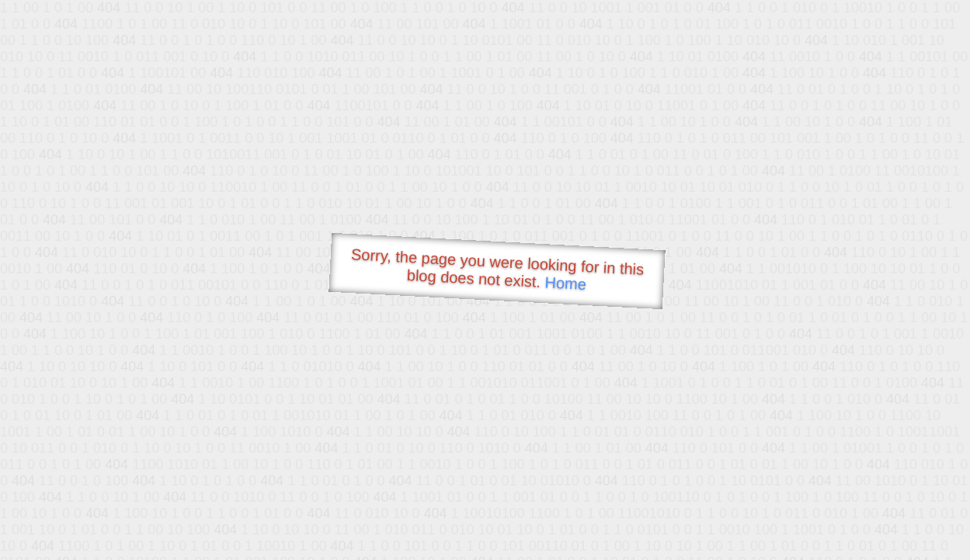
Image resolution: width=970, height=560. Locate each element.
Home (565, 283)
